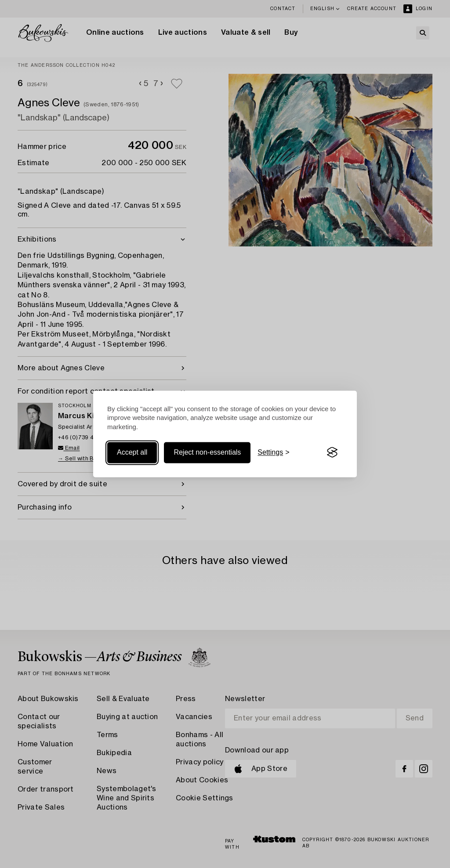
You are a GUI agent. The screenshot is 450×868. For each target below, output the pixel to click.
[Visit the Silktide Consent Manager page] (332, 452)
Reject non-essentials (207, 452)
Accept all (132, 452)
